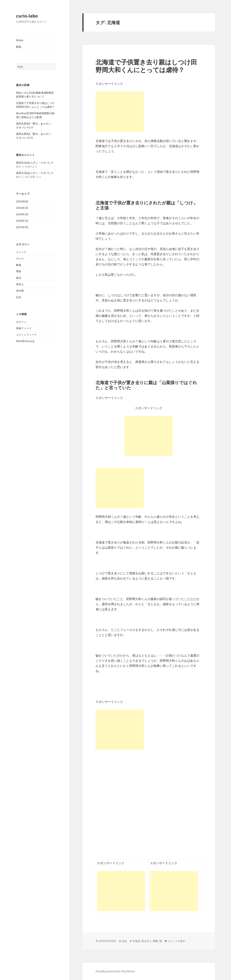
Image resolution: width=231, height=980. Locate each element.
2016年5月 (22, 208)
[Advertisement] (149, 436)
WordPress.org (25, 341)
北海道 (136, 941)
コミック (21, 252)
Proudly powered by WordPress (115, 971)
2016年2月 (22, 214)
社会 (19, 297)
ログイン (21, 322)
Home (20, 40)
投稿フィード (24, 328)
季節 (19, 271)
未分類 (20, 291)
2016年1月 (22, 221)
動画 (19, 47)
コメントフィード (26, 335)
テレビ (20, 258)
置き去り (147, 941)
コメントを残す (176, 941)
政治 (19, 278)
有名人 (20, 284)
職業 (155, 941)
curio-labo (27, 16)
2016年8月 (22, 201)
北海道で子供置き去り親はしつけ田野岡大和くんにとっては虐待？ (146, 66)
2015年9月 (22, 227)
